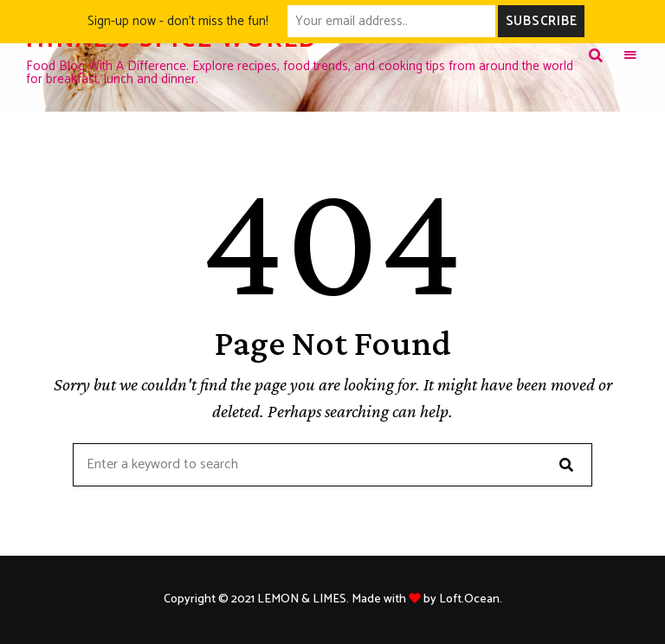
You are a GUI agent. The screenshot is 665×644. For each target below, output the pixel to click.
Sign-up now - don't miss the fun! (178, 21)
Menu (630, 55)
